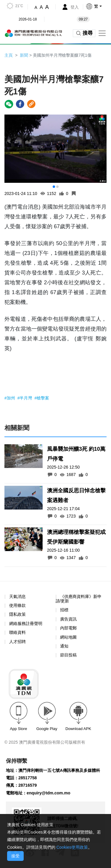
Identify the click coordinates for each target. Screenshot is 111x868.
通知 (64, 646)
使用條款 (17, 606)
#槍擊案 (42, 398)
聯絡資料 (17, 632)
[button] (98, 6)
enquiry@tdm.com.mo (48, 793)
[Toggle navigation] (102, 33)
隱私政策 (17, 614)
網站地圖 (68, 637)
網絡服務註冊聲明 (26, 623)
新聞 (24, 55)
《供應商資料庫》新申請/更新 (79, 599)
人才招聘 (17, 642)
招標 (64, 610)
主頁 (9, 55)
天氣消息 (17, 596)
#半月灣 (25, 398)
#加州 (10, 398)
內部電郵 (68, 628)
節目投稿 (68, 655)
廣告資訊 (68, 619)
